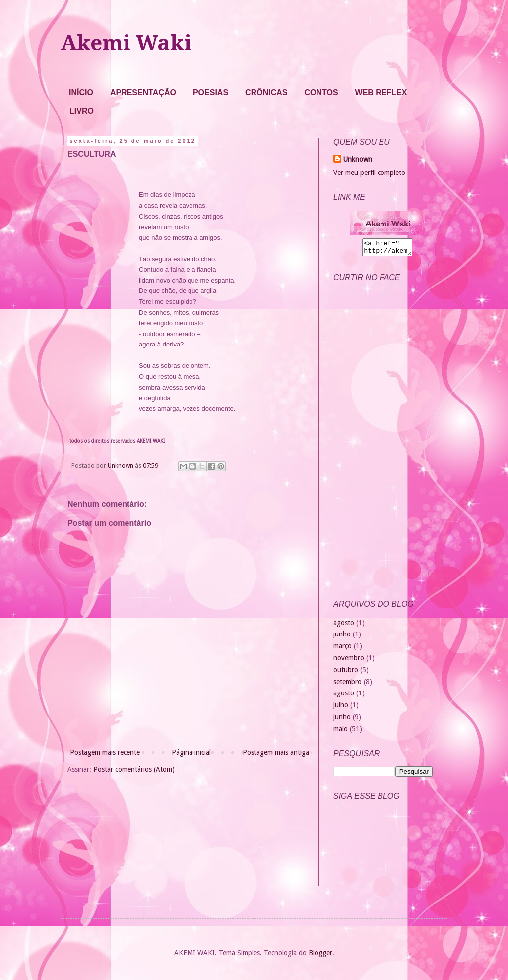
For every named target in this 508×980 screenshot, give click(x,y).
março (343, 649)
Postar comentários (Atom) (134, 769)
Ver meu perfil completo (369, 173)
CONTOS (321, 92)
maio (341, 732)
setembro (348, 685)
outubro (346, 673)
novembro (349, 661)
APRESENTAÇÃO (143, 92)
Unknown (358, 159)
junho (342, 637)
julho (341, 708)
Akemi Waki (126, 43)
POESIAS (211, 92)
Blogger (320, 956)
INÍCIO (81, 92)
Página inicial (191, 752)
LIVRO (82, 111)
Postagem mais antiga (276, 752)
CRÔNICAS (266, 92)
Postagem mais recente (105, 752)
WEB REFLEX (381, 92)
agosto (344, 626)
